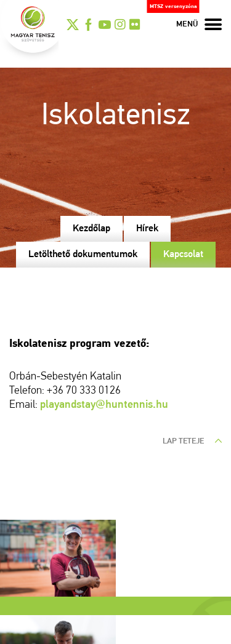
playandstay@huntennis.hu (104, 405)
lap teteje (192, 441)
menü (199, 25)
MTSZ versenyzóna (173, 6)
